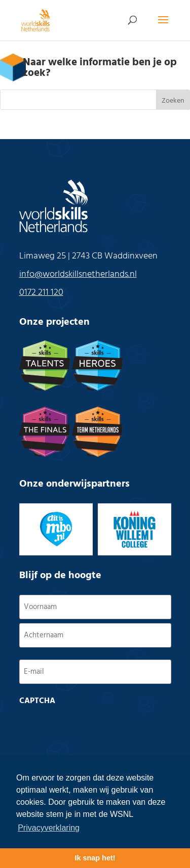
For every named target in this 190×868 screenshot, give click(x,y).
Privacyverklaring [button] (49, 828)
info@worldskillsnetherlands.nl (78, 274)
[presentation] (96, 730)
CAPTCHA (37, 701)
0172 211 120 (41, 293)
